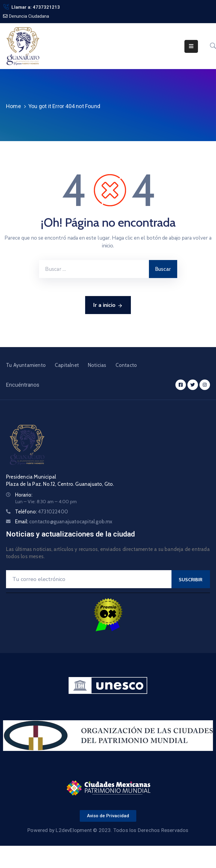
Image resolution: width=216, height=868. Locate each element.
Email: (64, 522)
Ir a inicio (108, 305)
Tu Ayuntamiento (26, 365)
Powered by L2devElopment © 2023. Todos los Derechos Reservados (108, 830)
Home (14, 106)
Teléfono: (42, 512)
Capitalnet (67, 365)
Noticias (97, 365)
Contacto (126, 365)
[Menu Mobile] (191, 46)
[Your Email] (89, 579)
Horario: (24, 495)
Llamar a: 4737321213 (36, 7)
